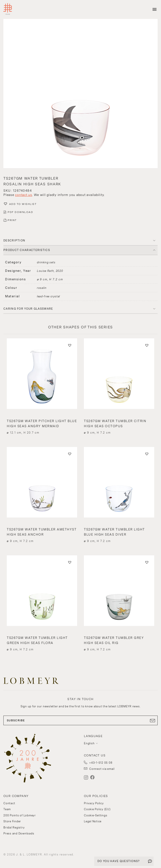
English (89, 743)
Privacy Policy (94, 803)
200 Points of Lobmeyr (20, 815)
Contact (9, 803)
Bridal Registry (14, 828)
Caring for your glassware (28, 309)
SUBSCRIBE (80, 720)
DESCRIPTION (14, 240)
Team (7, 809)
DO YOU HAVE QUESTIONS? (119, 861)
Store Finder (12, 821)
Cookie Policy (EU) (97, 809)
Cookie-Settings (96, 815)
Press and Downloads (19, 833)
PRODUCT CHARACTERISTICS (27, 250)
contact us (24, 195)
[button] (80, 94)
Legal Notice (93, 821)
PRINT (12, 220)
